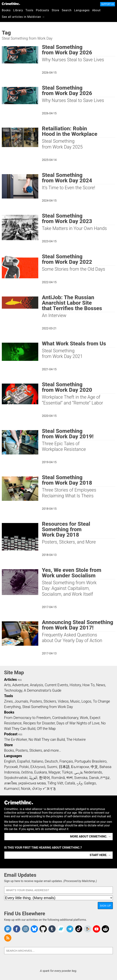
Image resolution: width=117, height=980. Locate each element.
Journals (21, 701)
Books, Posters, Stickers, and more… (33, 750)
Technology (13, 690)
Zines (9, 701)
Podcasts (43, 10)
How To (88, 685)
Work (84, 718)
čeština (27, 772)
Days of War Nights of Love (78, 723)
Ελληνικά (38, 767)
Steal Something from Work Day (48, 707)
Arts (7, 685)
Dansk (94, 778)
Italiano (37, 761)
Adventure (20, 685)
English (10, 761)
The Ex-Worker (16, 739)
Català (70, 783)
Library (18, 10)
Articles (11, 680)
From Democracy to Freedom (27, 718)
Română (58, 778)
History (75, 685)
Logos (86, 701)
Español (24, 761)
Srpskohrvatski (16, 778)
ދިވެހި (79, 783)
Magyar (54, 772)
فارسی (78, 772)
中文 (94, 767)
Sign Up (105, 906)
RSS (20, 680)
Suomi (52, 767)
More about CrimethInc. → (90, 836)
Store (55, 10)
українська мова (32, 783)
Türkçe (67, 772)
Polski (24, 767)
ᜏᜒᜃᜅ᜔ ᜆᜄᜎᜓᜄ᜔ (44, 789)
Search (67, 10)
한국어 (44, 778)
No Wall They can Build (47, 739)
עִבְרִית (105, 778)
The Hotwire (76, 739)
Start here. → (100, 855)
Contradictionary (65, 718)
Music (75, 701)
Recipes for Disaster (39, 723)
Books (6, 10)
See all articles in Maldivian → (23, 17)
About (96, 10)
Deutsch (51, 761)
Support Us (108, 4)
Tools (29, 10)
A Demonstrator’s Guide (43, 690)
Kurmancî (12, 789)
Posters (36, 701)
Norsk (26, 789)
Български (80, 767)
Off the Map (46, 729)
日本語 (64, 767)
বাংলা (69, 778)
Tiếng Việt (55, 783)
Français (66, 761)
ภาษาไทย (10, 783)
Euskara (41, 772)
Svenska (81, 778)
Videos (63, 701)
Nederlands (93, 772)
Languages (82, 10)
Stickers (50, 701)
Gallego (90, 783)
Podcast (11, 734)
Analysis (37, 685)
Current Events (56, 685)
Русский (11, 767)
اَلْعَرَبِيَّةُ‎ (33, 778)
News (101, 685)
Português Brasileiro (91, 761)
